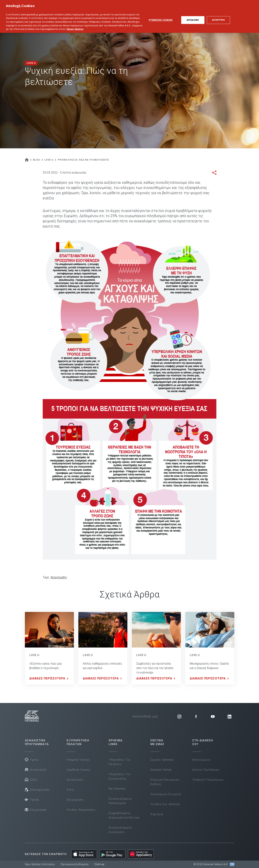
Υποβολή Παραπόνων (208, 780)
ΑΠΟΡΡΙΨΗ (218, 16)
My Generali (117, 789)
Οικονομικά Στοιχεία (166, 794)
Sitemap (99, 864)
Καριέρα (157, 814)
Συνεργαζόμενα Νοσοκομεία (120, 801)
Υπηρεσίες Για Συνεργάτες (119, 776)
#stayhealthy (59, 577)
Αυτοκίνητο (36, 769)
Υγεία (32, 759)
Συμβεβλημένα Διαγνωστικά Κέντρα (124, 815)
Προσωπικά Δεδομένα (75, 864)
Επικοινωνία (201, 760)
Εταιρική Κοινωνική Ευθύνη (165, 782)
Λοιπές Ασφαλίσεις (81, 810)
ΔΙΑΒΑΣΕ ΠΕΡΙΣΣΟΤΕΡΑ (50, 678)
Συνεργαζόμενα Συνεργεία (120, 830)
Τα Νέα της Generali (165, 804)
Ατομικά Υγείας (78, 760)
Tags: (46, 577)
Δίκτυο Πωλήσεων (206, 770)
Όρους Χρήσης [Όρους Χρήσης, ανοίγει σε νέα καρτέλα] (75, 25)
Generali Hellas (161, 770)
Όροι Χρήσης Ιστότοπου (40, 864)
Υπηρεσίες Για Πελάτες (119, 762)
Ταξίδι (32, 799)
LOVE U (34, 655)
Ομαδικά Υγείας (79, 770)
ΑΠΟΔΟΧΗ (193, 16)
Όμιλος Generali (162, 760)
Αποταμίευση (37, 789)
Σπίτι (31, 779)
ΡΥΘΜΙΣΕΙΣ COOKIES (161, 16)
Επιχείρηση (36, 809)
